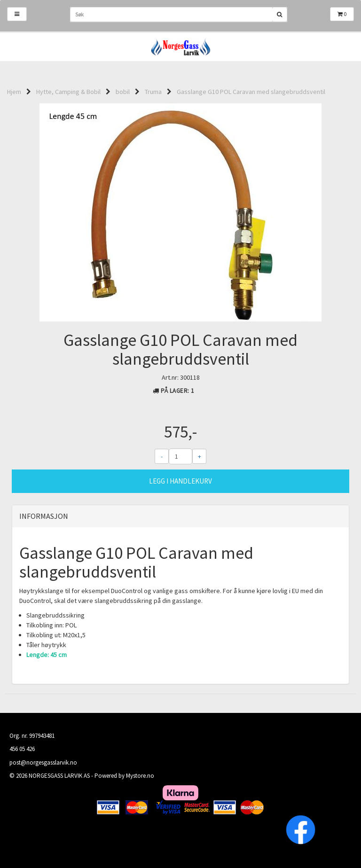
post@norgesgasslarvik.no (43, 762)
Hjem (14, 92)
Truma (153, 92)
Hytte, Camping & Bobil (68, 92)
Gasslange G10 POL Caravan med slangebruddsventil (251, 92)
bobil (123, 92)
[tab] (180, 516)
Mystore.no (140, 776)
